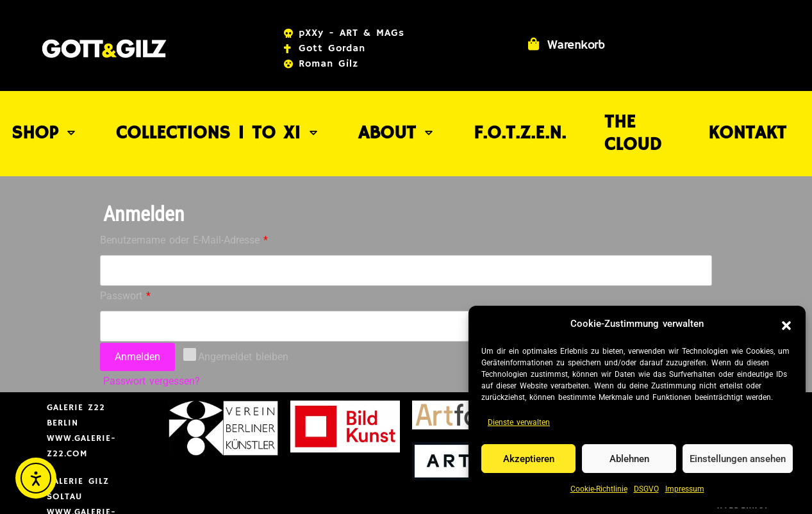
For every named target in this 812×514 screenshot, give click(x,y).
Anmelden (137, 316)
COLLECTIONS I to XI (220, 113)
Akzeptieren (529, 459)
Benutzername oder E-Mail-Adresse (210, 198)
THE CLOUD (616, 113)
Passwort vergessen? (152, 341)
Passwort (151, 254)
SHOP (62, 113)
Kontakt (730, 113)
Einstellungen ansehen (738, 459)
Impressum (685, 489)
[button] (786, 324)
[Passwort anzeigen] (698, 286)
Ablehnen (629, 459)
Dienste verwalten (519, 422)
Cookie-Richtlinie (599, 489)
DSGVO (646, 489)
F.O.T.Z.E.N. (495, 113)
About (382, 113)
